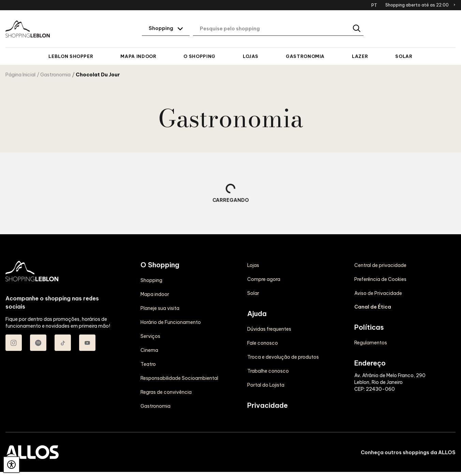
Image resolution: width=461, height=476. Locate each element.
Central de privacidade (380, 265)
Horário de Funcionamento (171, 322)
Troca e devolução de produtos (283, 357)
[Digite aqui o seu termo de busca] (278, 29)
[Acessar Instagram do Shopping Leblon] (14, 343)
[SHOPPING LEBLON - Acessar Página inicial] (28, 29)
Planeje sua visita (160, 308)
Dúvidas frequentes (269, 329)
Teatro (148, 364)
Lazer (360, 56)
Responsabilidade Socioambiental (179, 378)
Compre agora (264, 279)
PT (374, 5)
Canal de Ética (373, 307)
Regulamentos (371, 343)
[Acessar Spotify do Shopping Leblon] (38, 343)
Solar (404, 56)
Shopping (151, 280)
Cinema (149, 350)
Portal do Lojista (266, 385)
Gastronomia (305, 56)
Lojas (251, 56)
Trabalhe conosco (268, 371)
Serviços (150, 336)
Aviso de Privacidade (378, 293)
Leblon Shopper (71, 56)
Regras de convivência (166, 392)
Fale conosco (263, 343)
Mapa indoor (138, 56)
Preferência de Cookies (380, 279)
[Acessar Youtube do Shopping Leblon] (87, 343)
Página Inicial (20, 75)
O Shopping (199, 56)
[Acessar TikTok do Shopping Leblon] (63, 343)
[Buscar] (357, 29)
